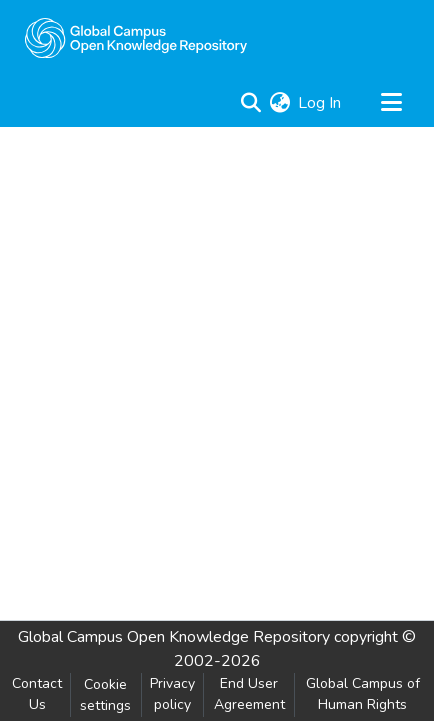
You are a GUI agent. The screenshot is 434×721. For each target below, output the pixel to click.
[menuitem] (279, 103)
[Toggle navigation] (391, 103)
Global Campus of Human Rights (363, 694)
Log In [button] (320, 103)
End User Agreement (249, 694)
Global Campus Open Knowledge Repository (174, 637)
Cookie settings (105, 695)
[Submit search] (250, 103)
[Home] (136, 38)
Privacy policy (172, 694)
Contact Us (37, 694)
